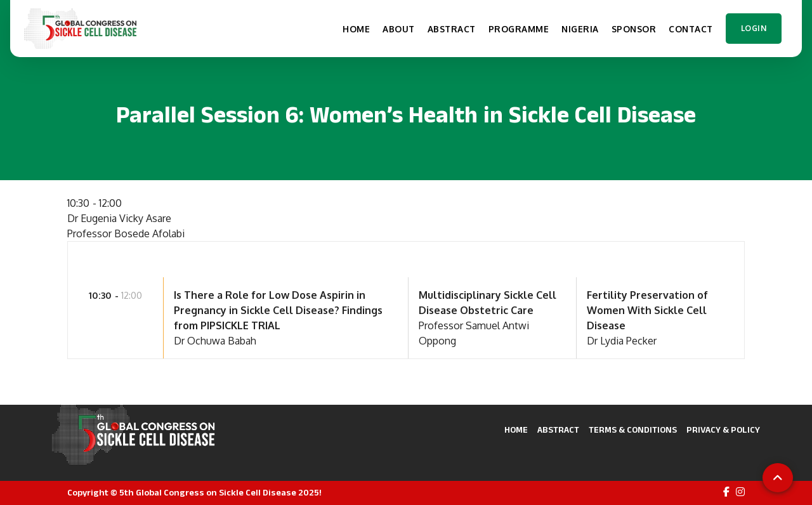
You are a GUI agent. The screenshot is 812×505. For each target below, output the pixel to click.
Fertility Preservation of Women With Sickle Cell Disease (647, 310)
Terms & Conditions (633, 430)
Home (516, 430)
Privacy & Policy (723, 430)
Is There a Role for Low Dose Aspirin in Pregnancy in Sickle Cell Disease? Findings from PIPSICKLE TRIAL (278, 310)
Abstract (558, 430)
